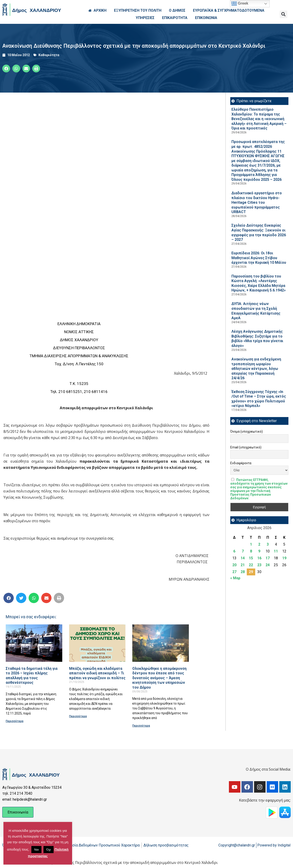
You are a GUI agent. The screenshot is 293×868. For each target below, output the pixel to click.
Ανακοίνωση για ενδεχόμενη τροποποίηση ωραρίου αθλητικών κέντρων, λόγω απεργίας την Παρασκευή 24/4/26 (256, 369)
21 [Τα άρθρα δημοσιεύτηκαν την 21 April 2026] (243, 565)
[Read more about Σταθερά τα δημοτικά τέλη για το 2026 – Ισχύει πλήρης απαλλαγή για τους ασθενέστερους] (34, 643)
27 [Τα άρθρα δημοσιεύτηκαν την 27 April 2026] (234, 572)
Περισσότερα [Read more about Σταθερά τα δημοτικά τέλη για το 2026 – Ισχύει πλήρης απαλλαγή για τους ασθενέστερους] (15, 721)
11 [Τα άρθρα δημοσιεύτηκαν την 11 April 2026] (276, 551)
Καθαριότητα (49, 55)
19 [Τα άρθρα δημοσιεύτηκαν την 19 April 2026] (284, 558)
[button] (284, 14)
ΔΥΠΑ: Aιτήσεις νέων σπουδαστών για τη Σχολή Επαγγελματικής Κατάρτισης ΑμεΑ (256, 311)
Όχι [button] (49, 850)
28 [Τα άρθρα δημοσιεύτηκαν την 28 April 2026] (243, 572)
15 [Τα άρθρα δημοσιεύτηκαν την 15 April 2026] (251, 558)
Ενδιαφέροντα (241, 463)
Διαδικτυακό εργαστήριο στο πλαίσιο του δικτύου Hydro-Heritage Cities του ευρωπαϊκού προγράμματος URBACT (257, 202)
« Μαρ (235, 578)
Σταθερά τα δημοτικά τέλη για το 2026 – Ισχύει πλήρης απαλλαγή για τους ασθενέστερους (32, 676)
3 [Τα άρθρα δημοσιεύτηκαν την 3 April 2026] (268, 544)
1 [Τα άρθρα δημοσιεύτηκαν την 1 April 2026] (251, 544)
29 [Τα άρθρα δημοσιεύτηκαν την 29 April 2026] (251, 572)
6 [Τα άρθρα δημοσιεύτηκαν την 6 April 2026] (234, 551)
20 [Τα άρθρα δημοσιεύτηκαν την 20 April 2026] (234, 565)
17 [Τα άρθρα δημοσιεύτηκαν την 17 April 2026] (268, 558)
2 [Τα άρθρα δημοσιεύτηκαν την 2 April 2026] (259, 544)
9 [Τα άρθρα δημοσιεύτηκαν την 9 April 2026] (259, 551)
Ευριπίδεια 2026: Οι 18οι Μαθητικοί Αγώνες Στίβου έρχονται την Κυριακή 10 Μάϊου (259, 258)
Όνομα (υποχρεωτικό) (247, 431)
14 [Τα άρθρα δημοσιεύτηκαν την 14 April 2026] (243, 558)
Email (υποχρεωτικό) (246, 447)
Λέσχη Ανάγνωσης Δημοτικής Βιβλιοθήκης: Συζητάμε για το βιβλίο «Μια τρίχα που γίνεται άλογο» (257, 339)
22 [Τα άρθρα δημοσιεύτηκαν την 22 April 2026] (251, 565)
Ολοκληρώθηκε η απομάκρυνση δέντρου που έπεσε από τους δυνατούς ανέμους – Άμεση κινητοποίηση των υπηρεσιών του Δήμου (159, 678)
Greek (240, 4)
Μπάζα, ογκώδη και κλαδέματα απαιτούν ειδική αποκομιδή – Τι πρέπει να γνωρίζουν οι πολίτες (97, 673)
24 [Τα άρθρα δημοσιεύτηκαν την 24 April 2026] (268, 565)
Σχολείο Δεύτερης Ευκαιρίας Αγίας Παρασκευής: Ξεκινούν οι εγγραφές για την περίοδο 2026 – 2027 (259, 232)
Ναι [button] (36, 850)
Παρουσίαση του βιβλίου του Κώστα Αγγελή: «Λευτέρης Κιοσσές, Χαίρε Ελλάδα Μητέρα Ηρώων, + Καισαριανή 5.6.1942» (259, 283)
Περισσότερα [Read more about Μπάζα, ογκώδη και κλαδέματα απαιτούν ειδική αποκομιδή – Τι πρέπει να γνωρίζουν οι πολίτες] (78, 716)
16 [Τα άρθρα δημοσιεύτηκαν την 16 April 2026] (259, 558)
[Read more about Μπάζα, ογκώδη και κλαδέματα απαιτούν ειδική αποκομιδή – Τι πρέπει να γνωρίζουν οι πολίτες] (97, 643)
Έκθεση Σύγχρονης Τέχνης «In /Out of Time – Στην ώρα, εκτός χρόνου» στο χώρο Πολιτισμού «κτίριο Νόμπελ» (259, 399)
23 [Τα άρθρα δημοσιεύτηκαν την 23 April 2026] (259, 565)
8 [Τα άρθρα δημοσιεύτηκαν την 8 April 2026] (251, 551)
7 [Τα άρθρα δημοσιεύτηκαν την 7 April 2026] (243, 551)
